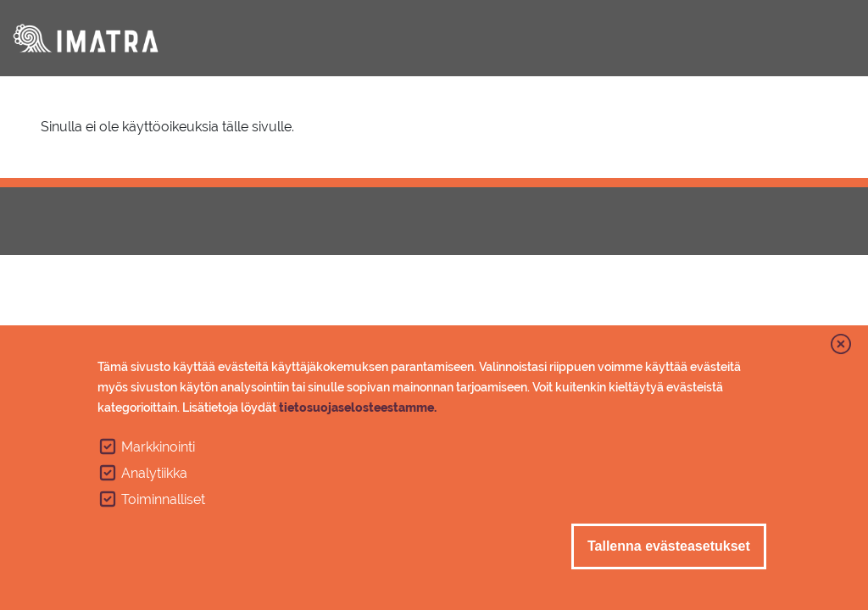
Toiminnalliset (163, 499)
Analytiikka (154, 473)
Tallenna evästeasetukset (669, 546)
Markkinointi (158, 447)
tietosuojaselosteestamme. (358, 408)
